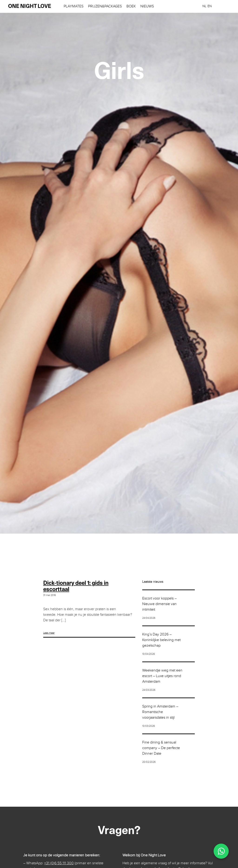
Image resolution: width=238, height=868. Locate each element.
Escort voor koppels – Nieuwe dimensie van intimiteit (159, 604)
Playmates (74, 6)
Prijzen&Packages (105, 6)
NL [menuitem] (204, 6)
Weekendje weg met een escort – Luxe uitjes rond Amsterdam (162, 676)
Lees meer (49, 633)
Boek (131, 6)
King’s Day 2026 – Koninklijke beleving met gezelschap (161, 640)
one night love (30, 6)
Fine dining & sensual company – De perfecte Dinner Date (161, 748)
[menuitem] (204, 6)
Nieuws (147, 6)
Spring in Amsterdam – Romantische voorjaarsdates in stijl (160, 712)
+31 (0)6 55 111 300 (59, 863)
